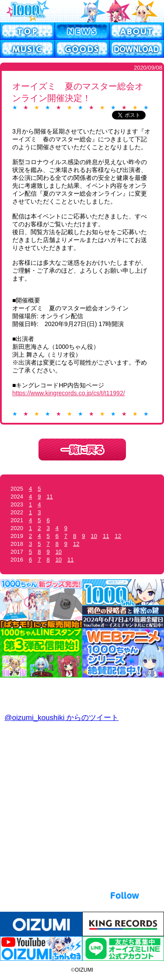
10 (94, 536)
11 (49, 497)
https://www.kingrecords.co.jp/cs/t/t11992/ (69, 393)
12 (118, 536)
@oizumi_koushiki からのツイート (61, 718)
